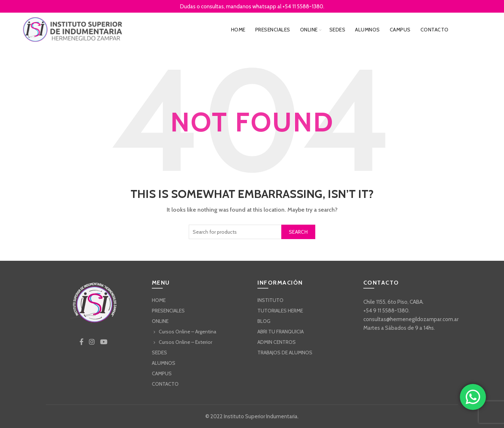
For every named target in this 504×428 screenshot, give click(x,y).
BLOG (264, 321)
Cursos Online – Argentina (187, 332)
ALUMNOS (368, 30)
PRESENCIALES (273, 30)
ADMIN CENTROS (277, 342)
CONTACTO (435, 30)
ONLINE (309, 30)
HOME (238, 30)
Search (298, 232)
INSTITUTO (270, 300)
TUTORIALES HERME (280, 311)
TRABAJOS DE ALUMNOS (285, 353)
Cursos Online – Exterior (185, 342)
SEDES (338, 30)
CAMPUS (400, 30)
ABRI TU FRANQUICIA (281, 332)
